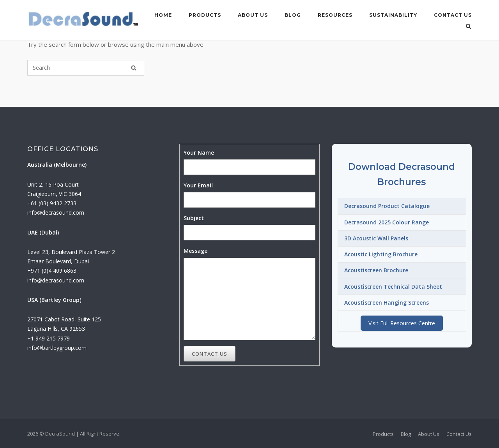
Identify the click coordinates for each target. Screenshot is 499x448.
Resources (335, 15)
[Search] (134, 68)
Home (163, 15)
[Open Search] (468, 27)
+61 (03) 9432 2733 (52, 203)
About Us (253, 15)
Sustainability (393, 15)
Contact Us (453, 15)
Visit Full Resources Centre (402, 323)
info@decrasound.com (56, 213)
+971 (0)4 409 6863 (52, 271)
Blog (293, 15)
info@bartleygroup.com (57, 348)
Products (205, 15)
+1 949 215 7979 (49, 338)
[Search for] (86, 68)
